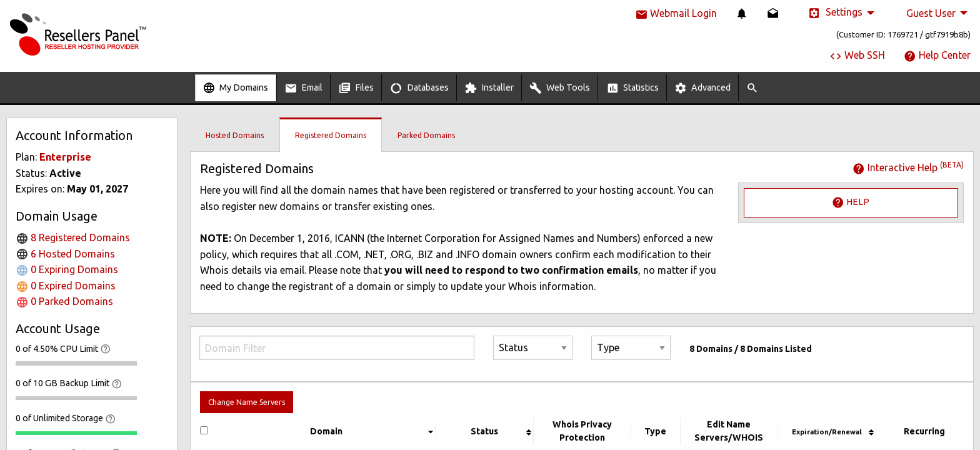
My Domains (235, 88)
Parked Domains (426, 135)
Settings (835, 13)
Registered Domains (331, 135)
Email (303, 88)
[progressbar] (76, 363)
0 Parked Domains (64, 301)
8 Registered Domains (73, 237)
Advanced (702, 88)
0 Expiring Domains (67, 269)
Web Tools (560, 88)
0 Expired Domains (66, 286)
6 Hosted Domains (65, 254)
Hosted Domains (235, 135)
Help (851, 202)
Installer (489, 88)
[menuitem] (742, 13)
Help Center (937, 55)
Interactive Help (908, 167)
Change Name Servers (247, 402)
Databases (419, 88)
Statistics (632, 88)
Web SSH (857, 55)
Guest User (931, 13)
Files (356, 88)
